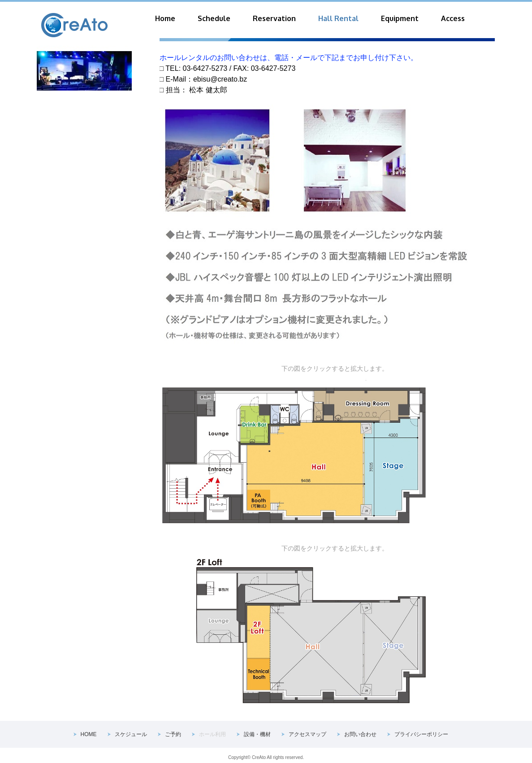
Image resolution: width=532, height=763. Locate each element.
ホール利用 (212, 734)
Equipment (400, 18)
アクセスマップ (307, 734)
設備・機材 (257, 734)
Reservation (274, 18)
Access (453, 18)
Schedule (214, 18)
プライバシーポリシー (421, 734)
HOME (89, 734)
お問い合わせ (360, 734)
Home (165, 18)
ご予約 (173, 734)
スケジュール (131, 734)
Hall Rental (338, 18)
